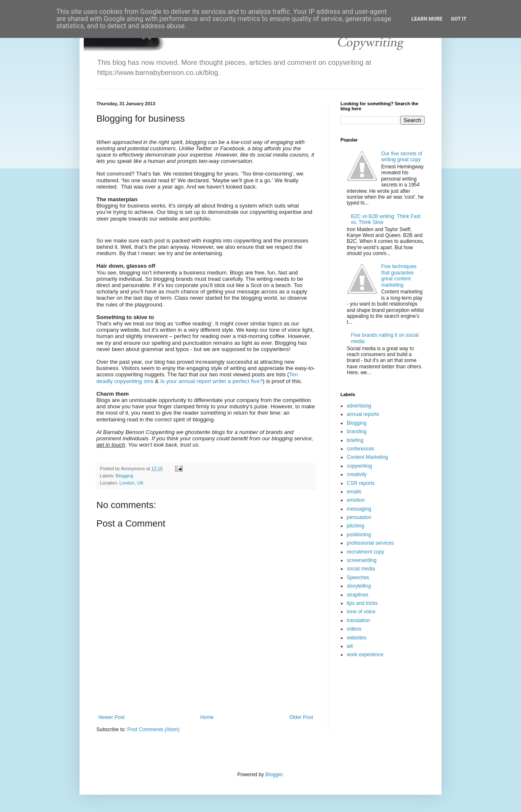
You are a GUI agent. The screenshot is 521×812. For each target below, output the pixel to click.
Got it (459, 19)
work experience (365, 655)
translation (358, 620)
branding (357, 431)
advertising (359, 406)
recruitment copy (365, 552)
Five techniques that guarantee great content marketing (399, 276)
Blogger (274, 775)
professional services (370, 543)
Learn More (427, 19)
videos (354, 629)
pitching (355, 526)
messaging (359, 509)
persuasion (359, 517)
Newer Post (112, 717)
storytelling (359, 586)
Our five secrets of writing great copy (402, 157)
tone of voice (361, 612)
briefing (355, 440)
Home (207, 717)
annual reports (363, 414)
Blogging (125, 476)
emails (354, 492)
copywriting (359, 466)
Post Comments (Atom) (153, 729)
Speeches (358, 578)
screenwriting (362, 560)
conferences (360, 449)
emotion (356, 500)
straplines (358, 595)
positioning (359, 535)
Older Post (301, 717)
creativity (357, 474)
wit (350, 646)
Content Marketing (367, 457)
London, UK (132, 483)
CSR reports (361, 483)
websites (357, 638)
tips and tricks (362, 603)
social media (361, 569)
